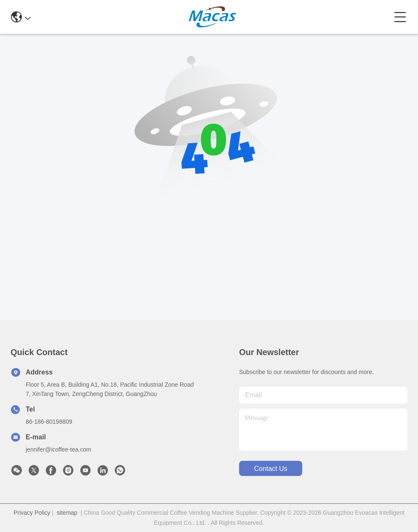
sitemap (67, 513)
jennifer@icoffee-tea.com (59, 449)
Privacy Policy (32, 513)
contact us (270, 469)
